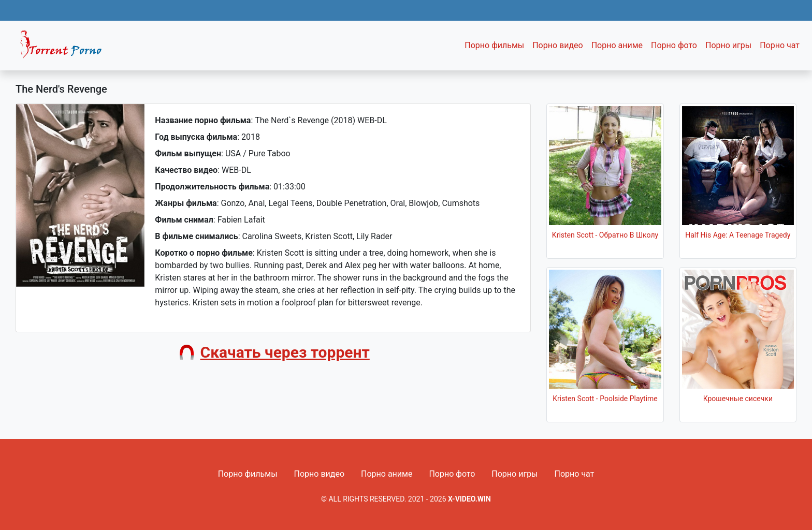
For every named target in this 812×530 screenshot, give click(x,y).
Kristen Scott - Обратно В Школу (605, 235)
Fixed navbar (65, 48)
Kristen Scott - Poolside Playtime (605, 399)
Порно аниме (617, 45)
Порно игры (728, 45)
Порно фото (674, 45)
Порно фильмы (494, 45)
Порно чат (780, 45)
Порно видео (558, 45)
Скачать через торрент (285, 352)
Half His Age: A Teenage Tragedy (738, 235)
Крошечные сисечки (738, 399)
